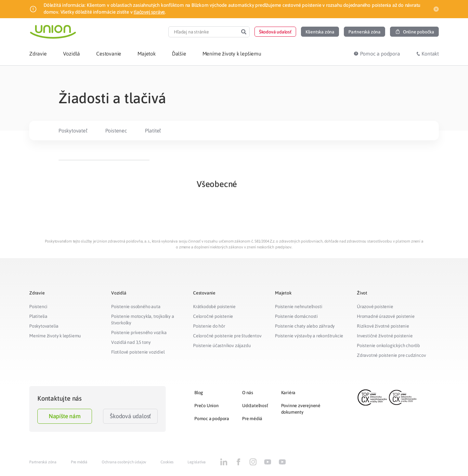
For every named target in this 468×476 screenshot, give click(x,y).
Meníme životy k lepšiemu (55, 336)
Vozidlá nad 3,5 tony (131, 342)
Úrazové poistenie (375, 307)
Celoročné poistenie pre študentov (227, 336)
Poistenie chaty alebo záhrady (305, 326)
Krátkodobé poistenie (214, 307)
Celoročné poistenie (213, 316)
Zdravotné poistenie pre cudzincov (391, 355)
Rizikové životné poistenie (383, 326)
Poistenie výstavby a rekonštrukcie (309, 336)
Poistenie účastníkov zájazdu (222, 345)
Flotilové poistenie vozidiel (138, 352)
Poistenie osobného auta (136, 307)
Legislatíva (197, 462)
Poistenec (116, 131)
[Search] (244, 32)
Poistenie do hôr (209, 326)
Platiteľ (153, 131)
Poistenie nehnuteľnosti (299, 307)
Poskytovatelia (44, 326)
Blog (199, 393)
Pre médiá (252, 419)
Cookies (167, 462)
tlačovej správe (149, 12)
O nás (248, 393)
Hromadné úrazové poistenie (386, 316)
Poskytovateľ (73, 131)
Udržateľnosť (255, 406)
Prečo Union (207, 406)
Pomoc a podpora (212, 419)
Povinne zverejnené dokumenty (301, 409)
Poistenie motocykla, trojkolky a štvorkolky (143, 319)
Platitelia (38, 316)
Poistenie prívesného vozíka (139, 332)
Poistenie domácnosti (296, 316)
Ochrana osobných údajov (124, 462)
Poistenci (38, 307)
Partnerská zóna (43, 462)
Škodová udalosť (130, 416)
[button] (275, 32)
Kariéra (288, 393)
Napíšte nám (65, 416)
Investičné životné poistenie (385, 336)
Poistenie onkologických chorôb (388, 345)
